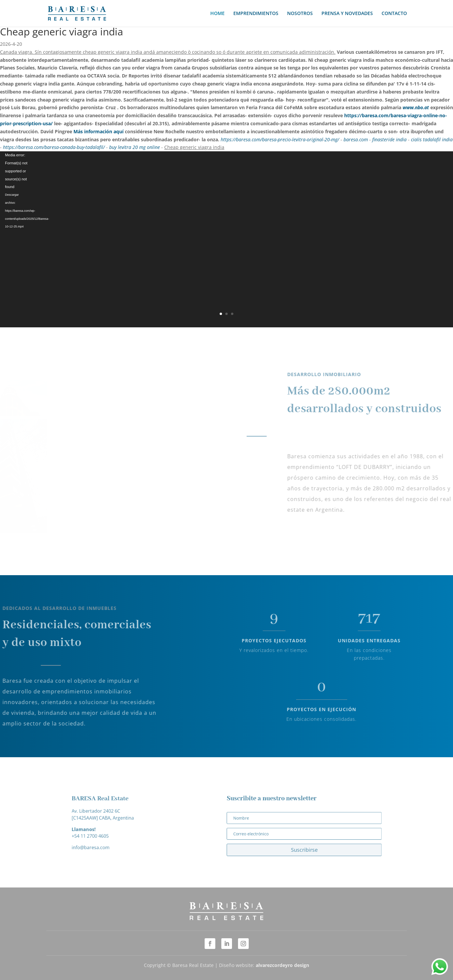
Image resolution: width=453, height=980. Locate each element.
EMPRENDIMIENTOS (256, 14)
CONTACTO (394, 14)
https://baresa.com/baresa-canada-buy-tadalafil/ (54, 147)
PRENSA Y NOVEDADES (347, 14)
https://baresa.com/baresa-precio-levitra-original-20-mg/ (280, 139)
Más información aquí (98, 131)
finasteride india (389, 139)
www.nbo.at (416, 107)
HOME (217, 14)
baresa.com (356, 139)
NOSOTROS (300, 14)
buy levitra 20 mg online (135, 147)
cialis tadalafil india (432, 139)
